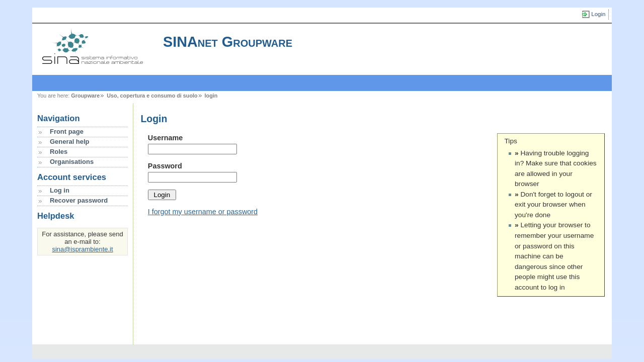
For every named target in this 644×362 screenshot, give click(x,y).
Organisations (72, 162)
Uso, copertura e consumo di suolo (152, 96)
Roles (59, 152)
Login (598, 14)
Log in (60, 190)
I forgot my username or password (203, 212)
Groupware (85, 96)
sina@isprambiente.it (82, 249)
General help (69, 142)
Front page (67, 131)
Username (166, 138)
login (211, 96)
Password (165, 166)
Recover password (79, 200)
